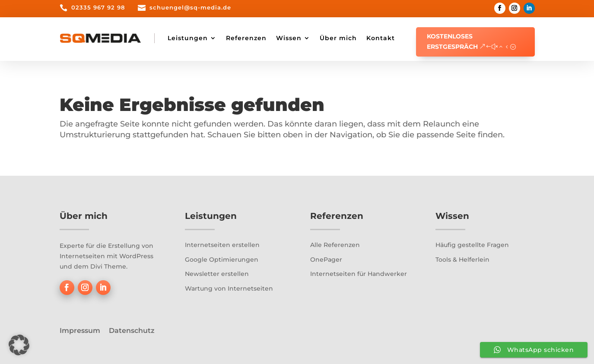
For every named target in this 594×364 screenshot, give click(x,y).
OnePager (326, 260)
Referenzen (246, 38)
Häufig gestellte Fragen (472, 245)
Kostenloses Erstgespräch (452, 41)
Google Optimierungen (222, 260)
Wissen (289, 38)
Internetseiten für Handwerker (359, 274)
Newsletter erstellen (217, 274)
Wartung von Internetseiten (229, 288)
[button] (19, 345)
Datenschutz (132, 331)
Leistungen (188, 38)
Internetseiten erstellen (222, 245)
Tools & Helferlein (462, 260)
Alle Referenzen (335, 245)
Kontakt (381, 38)
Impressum (80, 331)
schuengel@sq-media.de (190, 7)
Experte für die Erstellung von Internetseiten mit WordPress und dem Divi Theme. (106, 256)
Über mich (338, 38)
